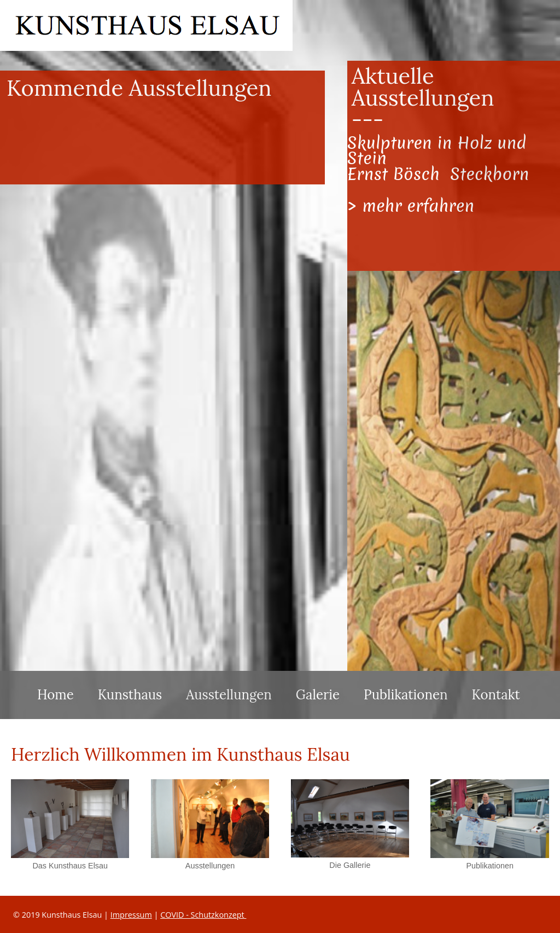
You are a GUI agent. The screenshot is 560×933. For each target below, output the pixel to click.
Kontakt (496, 695)
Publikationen (406, 695)
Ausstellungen (229, 695)
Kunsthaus (130, 695)
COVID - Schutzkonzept (203, 915)
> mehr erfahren (411, 206)
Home (56, 695)
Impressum (131, 915)
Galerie (318, 695)
